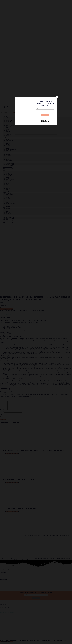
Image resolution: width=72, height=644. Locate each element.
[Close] (57, 97)
